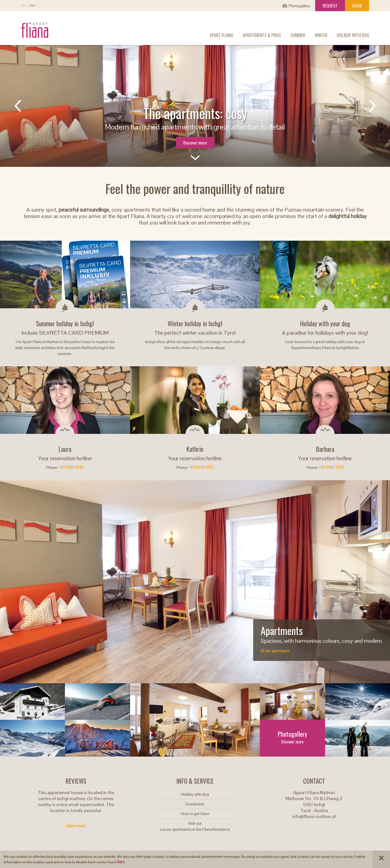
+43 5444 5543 (71, 467)
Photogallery (299, 6)
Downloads (195, 804)
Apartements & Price (262, 35)
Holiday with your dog (325, 323)
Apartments (282, 631)
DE (24, 6)
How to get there (195, 814)
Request (330, 6)
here (121, 862)
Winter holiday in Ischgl (195, 323)
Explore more (76, 825)
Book (357, 6)
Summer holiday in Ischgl (65, 323)
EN (32, 6)
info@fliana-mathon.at (314, 816)
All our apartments (275, 651)
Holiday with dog (353, 35)
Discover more (195, 143)
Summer (298, 35)
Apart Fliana (221, 35)
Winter (321, 35)
